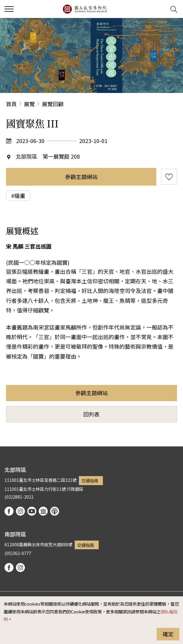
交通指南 (90, 480)
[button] (159, 9)
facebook (9, 511)
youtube (32, 511)
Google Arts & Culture (43, 511)
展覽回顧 (53, 104)
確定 (168, 634)
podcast (55, 511)
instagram (20, 511)
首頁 (11, 104)
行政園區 (75, 489)
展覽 (29, 104)
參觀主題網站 (81, 177)
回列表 (91, 414)
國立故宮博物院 (85, 9)
